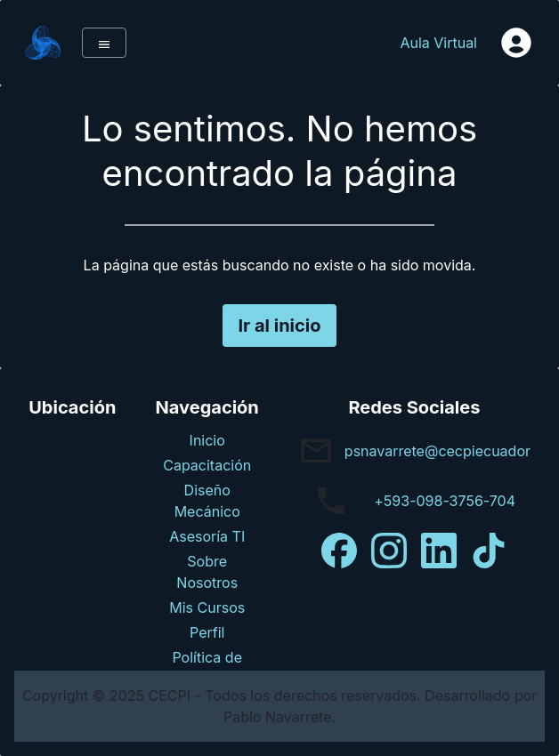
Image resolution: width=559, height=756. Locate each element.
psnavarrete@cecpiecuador (437, 451)
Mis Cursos (207, 607)
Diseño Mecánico (207, 501)
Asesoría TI (207, 536)
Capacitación (207, 465)
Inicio (207, 440)
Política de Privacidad (207, 668)
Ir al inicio (279, 326)
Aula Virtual (438, 43)
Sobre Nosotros (207, 572)
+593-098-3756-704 (445, 501)
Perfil (207, 632)
